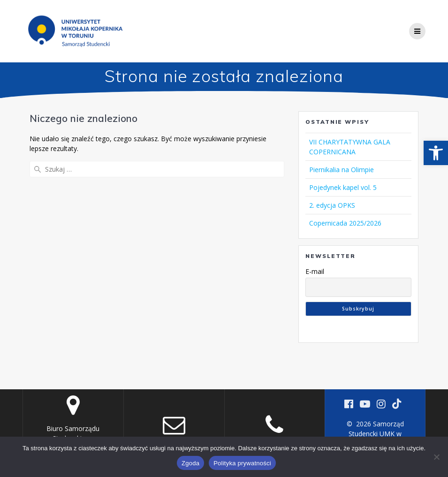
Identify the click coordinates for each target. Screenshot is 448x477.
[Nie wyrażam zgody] (436, 457)
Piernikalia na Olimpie (342, 170)
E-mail (315, 271)
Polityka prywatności (242, 463)
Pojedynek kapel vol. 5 (343, 187)
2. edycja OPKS (332, 205)
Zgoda (190, 463)
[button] (436, 153)
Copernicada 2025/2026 (345, 223)
